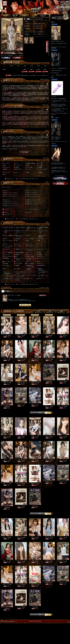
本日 (39, 312)
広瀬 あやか (48, 359)
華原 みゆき (6, 436)
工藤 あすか (34, 335)
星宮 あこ (20, 383)
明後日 (62, 312)
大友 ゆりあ (20, 537)
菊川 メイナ (48, 406)
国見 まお (20, 436)
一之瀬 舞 (6, 335)
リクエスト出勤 (63, 382)
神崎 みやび (6, 383)
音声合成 (49, 382)
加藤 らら (34, 436)
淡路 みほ (34, 460)
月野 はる (6, 359)
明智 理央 (62, 335)
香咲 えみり (34, 359)
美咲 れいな (20, 359)
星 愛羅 (48, 335)
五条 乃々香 (6, 537)
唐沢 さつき (20, 335)
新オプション (21, 404)
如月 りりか (34, 383)
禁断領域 (7, 407)
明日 (50, 312)
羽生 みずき (48, 537)
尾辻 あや (62, 359)
